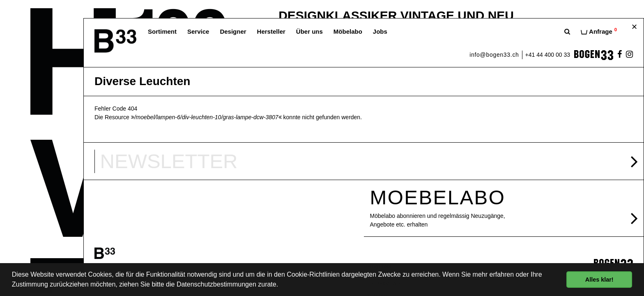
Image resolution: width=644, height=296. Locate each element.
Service (198, 31)
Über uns (309, 31)
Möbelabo (348, 31)
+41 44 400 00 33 (548, 55)
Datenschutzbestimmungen (216, 284)
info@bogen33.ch (494, 55)
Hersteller (271, 31)
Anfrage (599, 31)
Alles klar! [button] (599, 280)
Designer (233, 31)
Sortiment (162, 31)
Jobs (380, 31)
